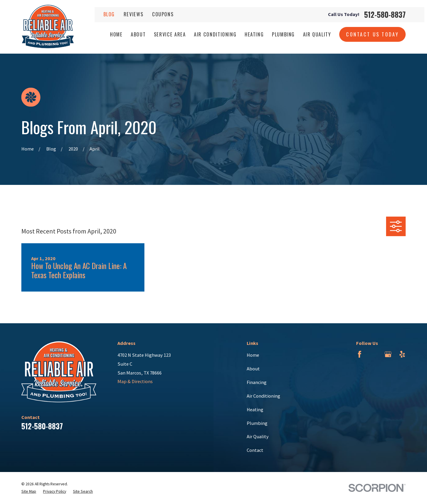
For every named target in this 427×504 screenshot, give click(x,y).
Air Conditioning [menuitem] (215, 34)
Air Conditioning (263, 396)
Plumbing (257, 423)
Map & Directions (135, 381)
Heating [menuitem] (254, 34)
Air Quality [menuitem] (317, 34)
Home (253, 355)
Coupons (163, 14)
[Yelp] (402, 354)
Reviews (134, 14)
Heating (255, 409)
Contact (255, 450)
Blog (109, 14)
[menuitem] (29, 492)
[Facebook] (360, 354)
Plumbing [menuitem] (283, 34)
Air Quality (258, 436)
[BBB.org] (374, 354)
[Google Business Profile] (388, 354)
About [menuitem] (138, 34)
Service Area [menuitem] (170, 34)
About (253, 369)
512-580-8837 (385, 15)
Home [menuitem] (116, 34)
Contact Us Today (372, 34)
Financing (257, 382)
